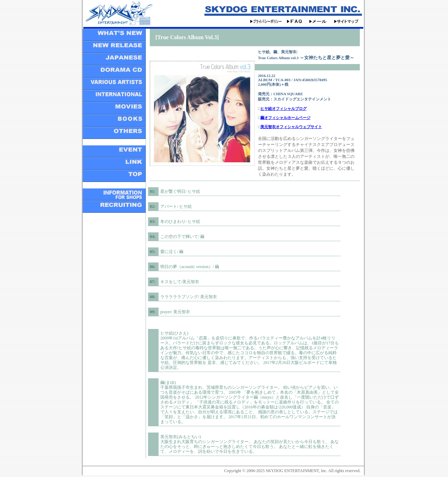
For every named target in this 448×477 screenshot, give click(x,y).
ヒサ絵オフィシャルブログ (283, 108)
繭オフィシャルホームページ (285, 118)
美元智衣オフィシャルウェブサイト (291, 127)
